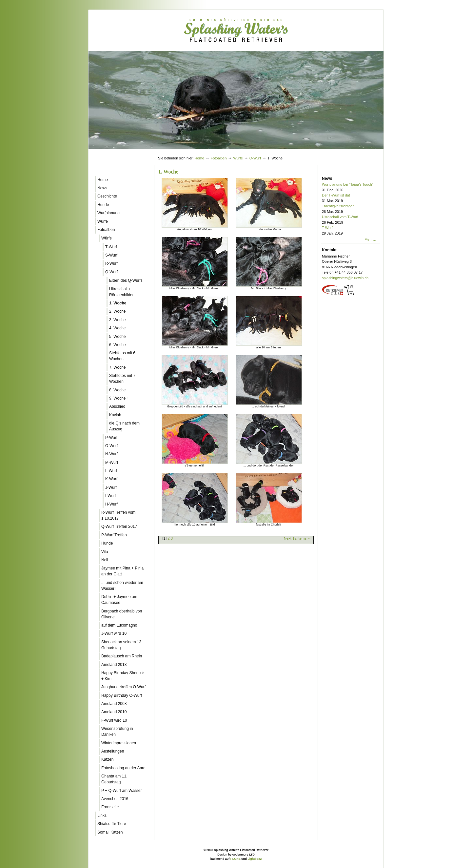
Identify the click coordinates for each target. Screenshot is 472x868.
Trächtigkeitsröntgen (351, 209)
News (327, 178)
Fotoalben (219, 158)
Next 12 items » (297, 538)
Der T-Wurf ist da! (351, 198)
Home (199, 158)
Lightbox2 (255, 859)
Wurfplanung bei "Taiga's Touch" (351, 187)
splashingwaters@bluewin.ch (345, 278)
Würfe (238, 158)
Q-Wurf (255, 158)
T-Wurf (351, 231)
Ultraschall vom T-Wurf (351, 220)
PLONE (236, 859)
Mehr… (370, 239)
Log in (368, 152)
